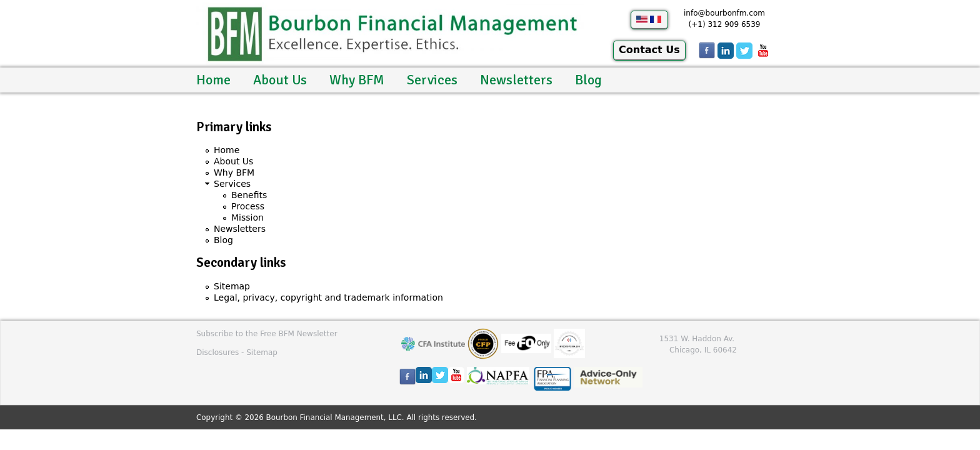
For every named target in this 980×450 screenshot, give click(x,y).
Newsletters (516, 80)
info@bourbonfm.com (724, 13)
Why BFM (357, 80)
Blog (588, 80)
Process (248, 206)
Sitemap (232, 286)
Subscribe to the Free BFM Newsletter (267, 334)
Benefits (249, 195)
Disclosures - (221, 352)
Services (432, 80)
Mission (247, 217)
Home (213, 80)
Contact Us (649, 50)
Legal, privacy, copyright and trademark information (328, 297)
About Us (280, 80)
